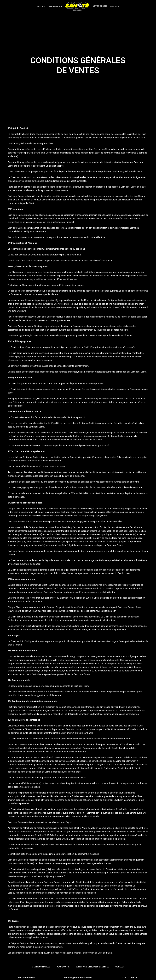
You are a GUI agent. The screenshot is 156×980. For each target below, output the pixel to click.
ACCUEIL (41, 6)
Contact (120, 967)
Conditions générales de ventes (92, 967)
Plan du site (63, 967)
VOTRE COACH (100, 6)
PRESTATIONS (55, 6)
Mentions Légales (41, 967)
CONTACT (115, 6)
